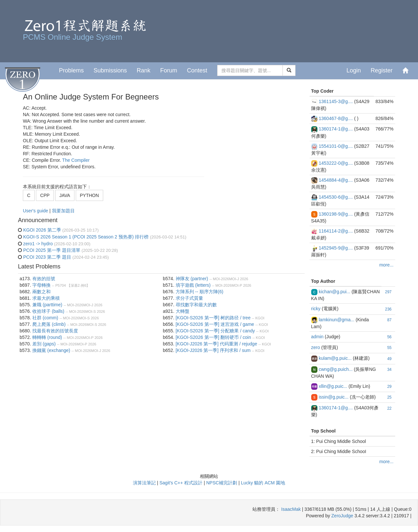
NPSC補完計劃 (222, 483)
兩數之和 (41, 292)
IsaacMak (291, 509)
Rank (143, 70)
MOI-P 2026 (93, 338)
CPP (45, 195)
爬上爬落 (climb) (49, 324)
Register (382, 70)
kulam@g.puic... (335, 358)
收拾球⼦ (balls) (48, 311)
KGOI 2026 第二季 (42, 230)
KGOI (260, 318)
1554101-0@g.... (336, 146)
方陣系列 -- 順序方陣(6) (200, 292)
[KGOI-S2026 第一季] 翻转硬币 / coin (213, 337)
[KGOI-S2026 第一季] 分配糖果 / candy (215, 331)
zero (316, 347)
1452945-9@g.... (336, 248)
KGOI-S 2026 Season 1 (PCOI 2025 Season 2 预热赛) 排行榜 (86, 237)
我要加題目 (63, 211)
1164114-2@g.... (336, 231)
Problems (71, 70)
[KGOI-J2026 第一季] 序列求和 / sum (213, 350)
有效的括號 (44, 279)
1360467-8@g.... (336, 118)
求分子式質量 (189, 298)
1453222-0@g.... (336, 163)
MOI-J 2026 (93, 305)
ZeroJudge (342, 516)
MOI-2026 (75, 305)
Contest (197, 70)
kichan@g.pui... (335, 292)
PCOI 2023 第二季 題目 (47, 257)
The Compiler (76, 160)
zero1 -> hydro (38, 244)
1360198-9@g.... (336, 214)
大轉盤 (183, 311)
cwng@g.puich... (336, 369)
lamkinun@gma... (337, 320)
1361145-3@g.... (336, 101)
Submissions (110, 70)
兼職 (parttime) (47, 305)
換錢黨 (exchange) (51, 350)
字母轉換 (41, 285)
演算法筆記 (144, 483)
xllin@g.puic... (333, 386)
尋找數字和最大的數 (196, 305)
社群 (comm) (45, 318)
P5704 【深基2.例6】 (72, 285)
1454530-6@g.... (336, 197)
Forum (169, 70)
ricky (316, 309)
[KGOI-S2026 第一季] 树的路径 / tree (213, 318)
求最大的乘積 (46, 298)
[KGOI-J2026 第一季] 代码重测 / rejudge (217, 344)
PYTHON (89, 195)
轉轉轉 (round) (47, 337)
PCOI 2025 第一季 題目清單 (52, 250)
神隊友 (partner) (192, 279)
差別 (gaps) (44, 344)
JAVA (65, 195)
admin (317, 337)
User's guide (36, 211)
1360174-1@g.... (336, 129)
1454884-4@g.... (336, 180)
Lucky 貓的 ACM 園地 (263, 483)
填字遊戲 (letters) (193, 285)
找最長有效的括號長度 (55, 331)
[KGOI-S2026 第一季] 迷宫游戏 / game (215, 324)
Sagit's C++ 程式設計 (181, 483)
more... (386, 265)
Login (354, 70)
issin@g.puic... (334, 397)
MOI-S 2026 (95, 312)
